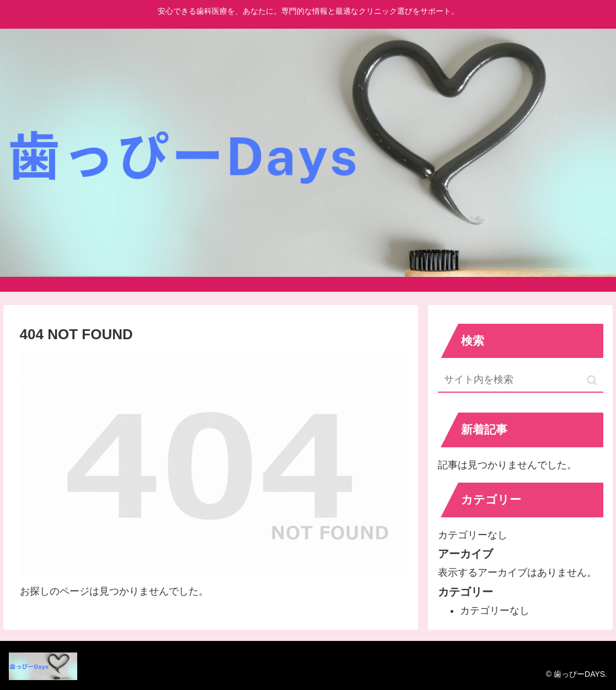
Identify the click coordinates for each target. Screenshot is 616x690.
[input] (521, 380)
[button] (592, 380)
